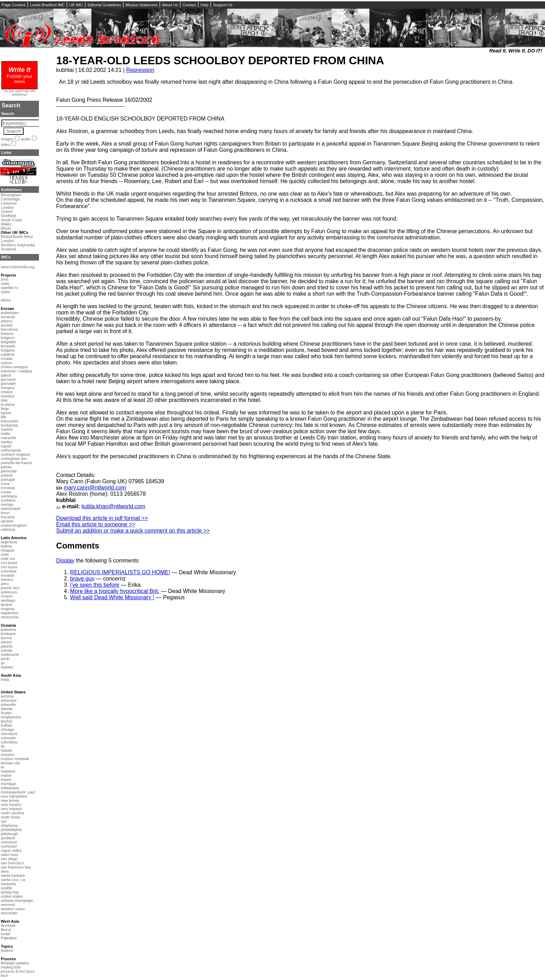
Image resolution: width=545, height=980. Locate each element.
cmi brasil (9, 563)
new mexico (11, 805)
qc (3, 663)
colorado (8, 738)
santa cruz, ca (13, 880)
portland (8, 838)
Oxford (7, 212)
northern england (15, 454)
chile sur (8, 559)
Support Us (223, 5)
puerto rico (10, 588)
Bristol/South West (17, 237)
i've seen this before (95, 585)
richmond (9, 842)
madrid (7, 429)
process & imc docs (18, 971)
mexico (7, 579)
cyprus (6, 363)
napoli (6, 446)
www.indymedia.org (18, 267)
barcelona (9, 329)
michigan (9, 784)
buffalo (6, 725)
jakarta (7, 646)
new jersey (10, 800)
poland (7, 475)
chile (5, 554)
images (7, 139)
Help (205, 5)
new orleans (11, 809)
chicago (7, 730)
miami (6, 780)
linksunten (9, 421)
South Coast (11, 220)
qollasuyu (9, 592)
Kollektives (11, 190)
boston (7, 721)
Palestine (9, 938)
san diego (9, 859)
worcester (9, 913)
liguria (6, 413)
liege (5, 409)
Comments (78, 546)
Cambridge (10, 199)
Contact (189, 5)
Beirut (6, 930)
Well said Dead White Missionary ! (112, 597)
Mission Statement (141, 5)
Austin (6, 713)
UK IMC (76, 5)
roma (5, 484)
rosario (7, 596)
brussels (8, 346)
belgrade (8, 342)
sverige (7, 504)
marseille (9, 438)
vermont (8, 905)
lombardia (9, 425)
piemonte (9, 471)
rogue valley (11, 850)
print (5, 279)
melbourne (10, 654)
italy (4, 400)
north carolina (13, 813)
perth (5, 659)
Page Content (14, 5)
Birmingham (11, 195)
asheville (8, 705)
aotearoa (8, 629)
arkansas (9, 700)
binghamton (11, 717)
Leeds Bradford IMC (47, 5)
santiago (8, 600)
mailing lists (11, 967)
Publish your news (19, 76)
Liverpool (9, 203)
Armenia (8, 925)
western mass (13, 909)
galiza (6, 375)
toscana (7, 517)
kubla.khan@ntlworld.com (113, 506)
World (6, 228)
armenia (8, 317)
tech (4, 975)
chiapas (7, 550)
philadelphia (11, 830)
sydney (7, 667)
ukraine (7, 521)
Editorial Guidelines (104, 5)
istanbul (7, 396)
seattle (6, 888)
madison (8, 771)
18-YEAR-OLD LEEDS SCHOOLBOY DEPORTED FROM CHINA (220, 60)
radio (5, 283)
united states (12, 896)
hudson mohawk (15, 759)
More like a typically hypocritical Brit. (115, 591)
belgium (7, 338)
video (5, 145)
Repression (140, 70)
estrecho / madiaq (16, 371)
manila (6, 650)
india (5, 680)
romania (8, 488)
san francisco (12, 863)
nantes (7, 442)
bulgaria (8, 350)
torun (5, 513)
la (2, 767)
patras (6, 467)
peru (5, 584)
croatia (7, 359)
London (7, 207)
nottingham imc (14, 459)
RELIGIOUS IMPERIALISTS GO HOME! (120, 572)
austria (7, 325)
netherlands (11, 450)
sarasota (8, 884)
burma (6, 638)
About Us (170, 5)
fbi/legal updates (15, 963)
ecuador (8, 575)
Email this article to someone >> (96, 524)
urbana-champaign (17, 900)
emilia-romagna (14, 367)
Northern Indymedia (18, 245)
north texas (10, 817)
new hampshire (14, 796)
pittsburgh (9, 834)
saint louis (9, 855)
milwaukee (10, 788)
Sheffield (8, 216)
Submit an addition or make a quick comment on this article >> (133, 531)
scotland (8, 500)
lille (3, 417)
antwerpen (10, 313)
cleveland (9, 734)
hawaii (6, 750)
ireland (7, 392)
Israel (5, 934)
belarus (7, 333)
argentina (9, 542)
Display (65, 561)
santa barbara (13, 875)
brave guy (82, 579)
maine (6, 775)
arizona (7, 696)
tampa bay (10, 892)
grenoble (8, 384)
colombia (9, 571)
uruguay (8, 609)
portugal (8, 479)
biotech (7, 950)
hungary (8, 388)
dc (3, 746)
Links (6, 153)
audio (26, 139)
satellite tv (9, 288)
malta (5, 434)
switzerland (10, 509)
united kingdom (14, 525)
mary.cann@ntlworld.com (95, 488)
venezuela (10, 617)
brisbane (8, 634)
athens (7, 321)
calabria (7, 354)
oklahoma (9, 825)
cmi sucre (9, 567)
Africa (6, 300)
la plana (7, 404)
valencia (8, 529)
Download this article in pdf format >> (102, 518)
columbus (9, 742)
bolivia (6, 546)
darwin (6, 642)
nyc (4, 821)
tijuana (6, 604)
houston (8, 755)
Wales (6, 224)
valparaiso (10, 613)
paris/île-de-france (16, 463)
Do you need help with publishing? (20, 93)
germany (8, 379)
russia (6, 492)
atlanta (7, 709)
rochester (9, 846)
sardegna (9, 496)
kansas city (10, 763)
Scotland (8, 249)
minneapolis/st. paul (18, 792)
